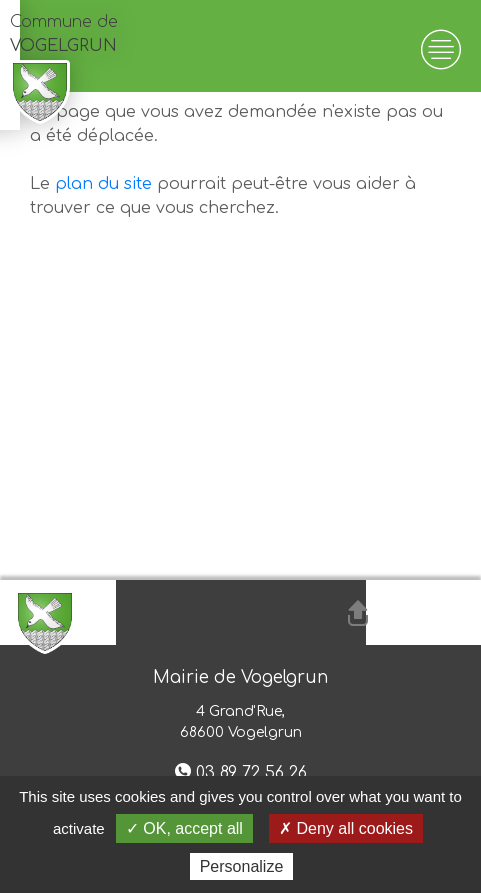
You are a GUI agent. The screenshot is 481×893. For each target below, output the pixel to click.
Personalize (242, 866)
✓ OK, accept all (184, 828)
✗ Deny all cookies (346, 828)
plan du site (103, 184)
